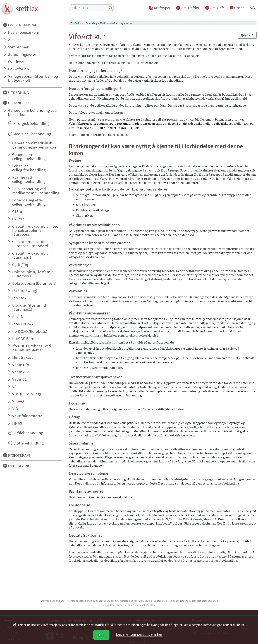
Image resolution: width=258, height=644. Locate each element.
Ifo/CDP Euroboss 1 (29, 339)
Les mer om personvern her (139, 634)
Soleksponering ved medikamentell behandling (36, 191)
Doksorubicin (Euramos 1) (34, 283)
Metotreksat (22, 357)
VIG (15, 408)
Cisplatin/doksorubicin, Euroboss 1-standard (33, 244)
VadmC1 (19, 379)
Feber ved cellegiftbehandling (29, 168)
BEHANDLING (19, 103)
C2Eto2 (18, 219)
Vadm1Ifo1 (22, 365)
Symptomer (18, 47)
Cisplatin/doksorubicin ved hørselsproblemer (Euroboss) (35, 230)
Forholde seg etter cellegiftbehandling (29, 202)
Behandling (91, 23)
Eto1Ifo (18, 317)
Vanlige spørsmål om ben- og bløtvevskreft (33, 78)
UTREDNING (19, 93)
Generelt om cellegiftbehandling (29, 157)
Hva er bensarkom (24, 32)
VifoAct (18, 401)
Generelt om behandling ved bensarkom (32, 112)
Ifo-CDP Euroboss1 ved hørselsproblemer (32, 348)
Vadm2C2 (20, 372)
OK (101, 635)
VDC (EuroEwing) (27, 394)
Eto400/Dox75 (24, 324)
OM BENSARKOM (22, 25)
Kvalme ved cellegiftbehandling (29, 179)
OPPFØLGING (19, 466)
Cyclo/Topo (22, 265)
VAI (15, 387)
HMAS (17, 423)
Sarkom (79, 23)
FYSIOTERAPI (19, 455)
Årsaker (15, 40)
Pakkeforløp (18, 69)
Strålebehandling (28, 433)
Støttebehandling (28, 443)
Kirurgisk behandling (31, 123)
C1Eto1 (18, 211)
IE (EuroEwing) (25, 291)
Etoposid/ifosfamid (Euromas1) (29, 307)
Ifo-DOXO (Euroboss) (30, 331)
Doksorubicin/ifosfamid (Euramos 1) (33, 274)
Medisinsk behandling (32, 134)
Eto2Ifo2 (19, 298)
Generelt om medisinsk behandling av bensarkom (35, 145)
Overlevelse (18, 62)
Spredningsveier (22, 54)
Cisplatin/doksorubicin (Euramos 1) (32, 255)
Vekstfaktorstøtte (27, 416)
